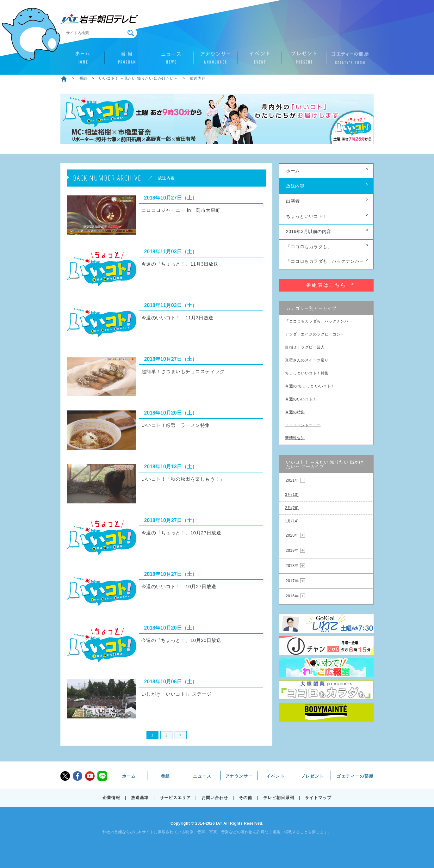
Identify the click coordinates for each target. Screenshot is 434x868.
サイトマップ (318, 798)
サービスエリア (175, 798)
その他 (245, 798)
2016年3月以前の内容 (309, 231)
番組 (127, 60)
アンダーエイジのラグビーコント (315, 334)
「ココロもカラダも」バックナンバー (325, 261)
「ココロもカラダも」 (309, 247)
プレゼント (304, 60)
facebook (77, 776)
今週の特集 (295, 412)
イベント (260, 60)
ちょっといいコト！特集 (307, 373)
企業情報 (111, 798)
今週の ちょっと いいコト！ (310, 386)
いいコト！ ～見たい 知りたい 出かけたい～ (138, 78)
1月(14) (292, 521)
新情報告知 (295, 438)
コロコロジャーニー (303, 425)
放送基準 (140, 798)
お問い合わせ (215, 798)
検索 (131, 33)
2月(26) (292, 508)
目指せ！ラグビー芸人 (305, 347)
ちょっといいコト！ (307, 216)
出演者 (293, 201)
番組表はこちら (326, 285)
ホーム (83, 60)
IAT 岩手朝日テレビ (99, 19)
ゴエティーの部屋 (348, 60)
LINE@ (102, 776)
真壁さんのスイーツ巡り (307, 360)
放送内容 (198, 78)
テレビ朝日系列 (279, 798)
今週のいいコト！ (301, 399)
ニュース (171, 60)
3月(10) (292, 495)
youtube (90, 776)
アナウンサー (215, 60)
